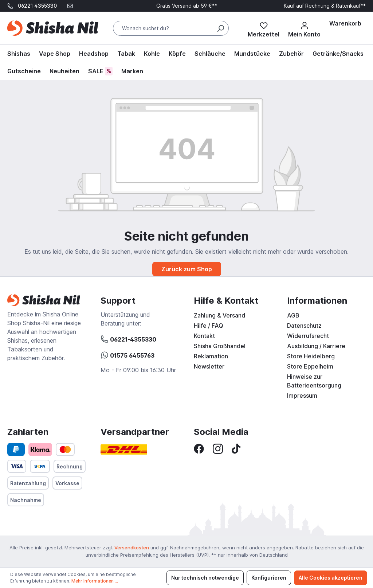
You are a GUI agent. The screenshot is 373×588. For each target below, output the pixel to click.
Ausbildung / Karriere (316, 346)
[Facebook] (199, 448)
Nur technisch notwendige (205, 578)
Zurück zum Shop (187, 269)
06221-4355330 (128, 338)
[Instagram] (218, 448)
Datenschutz (304, 326)
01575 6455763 (127, 354)
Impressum (302, 396)
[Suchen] (220, 28)
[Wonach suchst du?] (171, 28)
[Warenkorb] (345, 23)
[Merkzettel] (264, 28)
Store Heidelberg (311, 356)
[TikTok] (236, 448)
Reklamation (211, 356)
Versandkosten (132, 548)
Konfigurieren (269, 578)
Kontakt (204, 336)
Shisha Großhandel (220, 346)
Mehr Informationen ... (95, 581)
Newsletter (209, 366)
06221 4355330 (37, 6)
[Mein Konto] (304, 28)
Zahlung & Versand (219, 315)
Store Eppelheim (310, 366)
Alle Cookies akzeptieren (331, 578)
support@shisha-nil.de (39, 17)
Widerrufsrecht (308, 336)
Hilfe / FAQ (209, 326)
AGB (293, 315)
